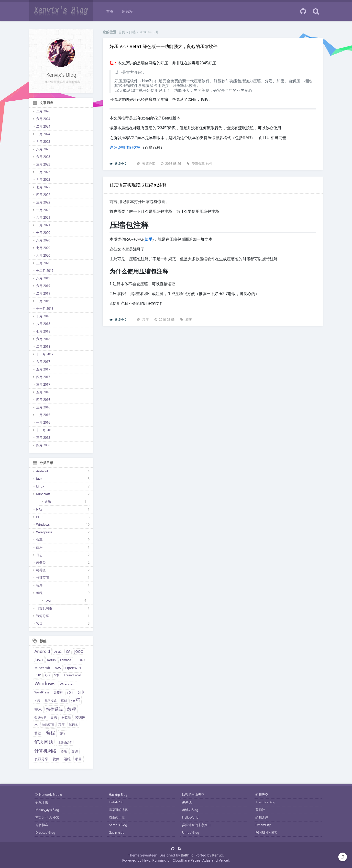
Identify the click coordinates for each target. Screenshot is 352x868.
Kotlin (51, 660)
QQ (47, 675)
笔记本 (73, 725)
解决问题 (44, 742)
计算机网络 (44, 608)
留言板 (127, 11)
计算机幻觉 (65, 743)
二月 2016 (43, 415)
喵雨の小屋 (117, 817)
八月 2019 (43, 278)
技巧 (76, 700)
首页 (110, 11)
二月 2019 (43, 293)
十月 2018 (43, 316)
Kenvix (218, 855)
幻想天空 (262, 795)
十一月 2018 (45, 309)
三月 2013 (43, 438)
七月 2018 (43, 331)
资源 (75, 751)
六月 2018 (43, 339)
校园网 (80, 717)
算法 (38, 733)
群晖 (62, 733)
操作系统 (55, 709)
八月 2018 (43, 324)
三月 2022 (43, 202)
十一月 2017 (45, 354)
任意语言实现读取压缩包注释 (138, 185)
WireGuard (68, 684)
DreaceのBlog (45, 833)
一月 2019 (43, 301)
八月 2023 (43, 149)
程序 (39, 585)
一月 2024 (43, 134)
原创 (64, 701)
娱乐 (48, 502)
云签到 (58, 692)
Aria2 (58, 652)
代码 (70, 692)
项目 (39, 624)
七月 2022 (43, 187)
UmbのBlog (191, 833)
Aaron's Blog (118, 825)
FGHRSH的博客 (266, 833)
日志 (39, 555)
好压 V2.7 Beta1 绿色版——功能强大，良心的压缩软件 (164, 46)
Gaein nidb (117, 833)
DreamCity (263, 825)
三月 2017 (43, 385)
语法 (64, 751)
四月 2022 (43, 195)
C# (68, 652)
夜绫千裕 (42, 802)
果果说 (187, 802)
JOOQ (79, 652)
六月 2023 (43, 157)
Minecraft (43, 494)
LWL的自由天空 (193, 795)
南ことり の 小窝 (47, 817)
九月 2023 (43, 142)
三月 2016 (43, 407)
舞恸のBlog (190, 810)
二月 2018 (43, 347)
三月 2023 (43, 164)
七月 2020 (43, 248)
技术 (38, 709)
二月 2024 (43, 126)
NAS (39, 509)
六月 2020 (43, 256)
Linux (40, 486)
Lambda (66, 660)
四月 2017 (43, 377)
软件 (56, 759)
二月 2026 (43, 111)
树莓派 (41, 570)
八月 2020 (43, 240)
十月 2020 (43, 233)
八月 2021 (43, 218)
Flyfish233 (116, 802)
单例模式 (51, 701)
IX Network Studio (49, 795)
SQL (57, 675)
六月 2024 (43, 119)
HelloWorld (190, 817)
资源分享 (43, 616)
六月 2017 (43, 362)
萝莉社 (260, 810)
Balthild (187, 855)
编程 (39, 593)
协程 (37, 701)
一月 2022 (43, 210)
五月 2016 (43, 392)
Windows (43, 525)
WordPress (42, 692)
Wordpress (44, 532)
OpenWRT (73, 668)
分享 (39, 540)
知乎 (149, 239)
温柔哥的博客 (118, 810)
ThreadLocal (72, 675)
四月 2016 (43, 400)
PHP (39, 517)
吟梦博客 (42, 825)
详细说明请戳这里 (125, 148)
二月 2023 (43, 172)
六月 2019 (43, 286)
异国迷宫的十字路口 (196, 825)
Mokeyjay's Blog (47, 810)
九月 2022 (43, 180)
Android (42, 471)
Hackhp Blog (118, 795)
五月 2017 (43, 369)
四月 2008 (43, 445)
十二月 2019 (45, 271)
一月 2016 (43, 422)
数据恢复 (40, 718)
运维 (67, 759)
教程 (72, 709)
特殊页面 (43, 578)
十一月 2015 (45, 430)
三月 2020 (43, 263)
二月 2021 (43, 225)
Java (39, 479)
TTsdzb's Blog (265, 802)
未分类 (41, 563)
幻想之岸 (262, 817)
